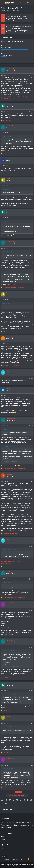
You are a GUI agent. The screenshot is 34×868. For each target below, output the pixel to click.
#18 (32, 691)
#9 (32, 344)
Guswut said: (6, 222)
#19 (32, 723)
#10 (32, 378)
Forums (3, 840)
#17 (32, 647)
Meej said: (5, 429)
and (14, 287)
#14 (32, 546)
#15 (32, 579)
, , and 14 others (14, 331)
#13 (32, 481)
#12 (32, 426)
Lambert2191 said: (7, 651)
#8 (32, 300)
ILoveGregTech (6, 11)
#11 (32, 396)
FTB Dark (4, 856)
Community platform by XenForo (17, 864)
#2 (32, 111)
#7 (32, 248)
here (23, 18)
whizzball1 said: (7, 252)
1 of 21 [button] (12, 792)
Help (20, 859)
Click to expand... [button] (17, 462)
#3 (32, 133)
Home (2, 836)
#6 (32, 218)
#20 (32, 765)
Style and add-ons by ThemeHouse (11, 866)
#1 (32, 76)
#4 (32, 166)
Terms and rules (6, 859)
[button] (3, 3)
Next (19, 792)
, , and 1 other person (17, 98)
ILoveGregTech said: (8, 304)
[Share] (30, 76)
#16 (32, 610)
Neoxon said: (6, 136)
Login (2, 848)
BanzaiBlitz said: (7, 446)
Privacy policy (15, 859)
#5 (32, 186)
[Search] (31, 3)
